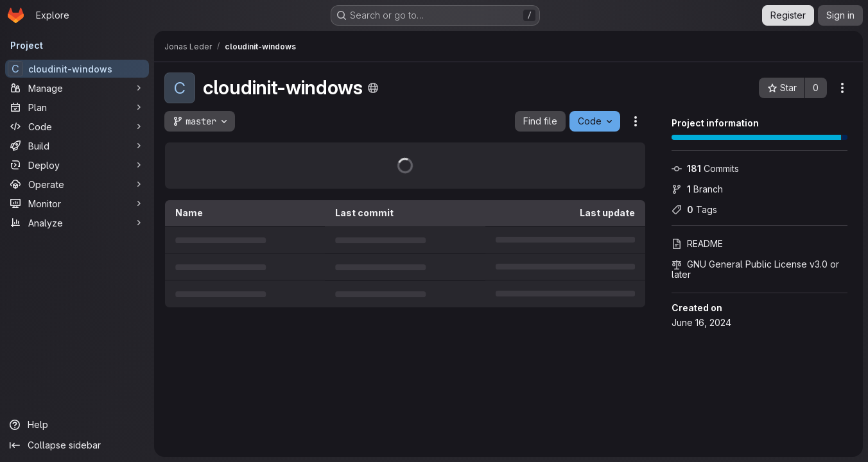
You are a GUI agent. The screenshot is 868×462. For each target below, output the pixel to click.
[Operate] (77, 184)
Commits (705, 168)
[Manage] (77, 88)
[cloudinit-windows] (77, 69)
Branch (697, 189)
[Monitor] (77, 203)
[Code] (77, 126)
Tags (694, 210)
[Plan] (77, 107)
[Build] (77, 146)
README (697, 244)
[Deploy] (77, 165)
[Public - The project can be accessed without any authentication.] (373, 88)
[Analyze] (77, 223)
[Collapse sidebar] (77, 445)
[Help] (77, 425)
